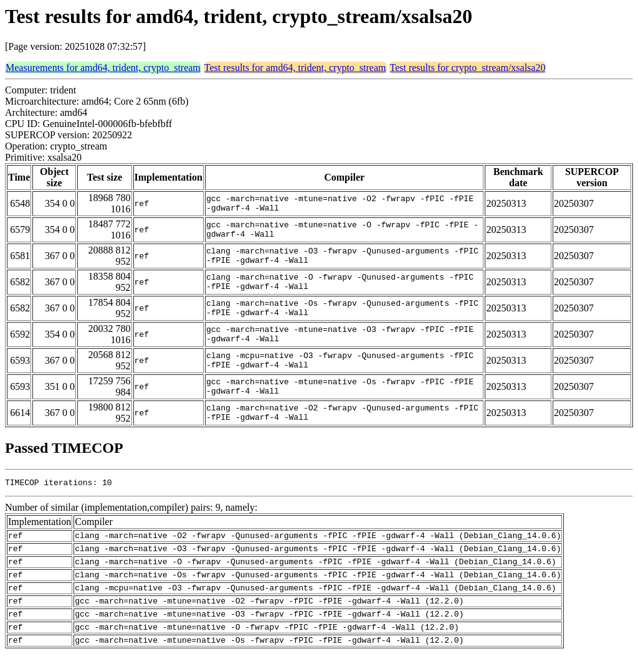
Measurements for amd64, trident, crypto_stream (103, 68)
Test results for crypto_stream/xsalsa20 (468, 68)
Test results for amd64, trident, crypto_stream (295, 68)
